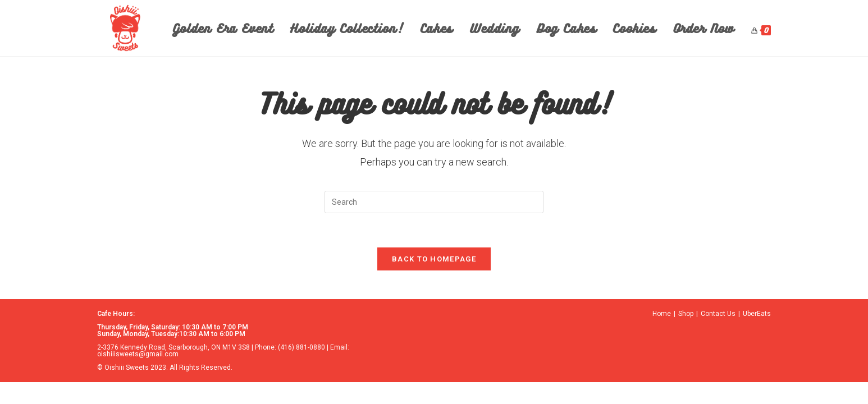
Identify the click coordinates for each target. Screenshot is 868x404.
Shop (686, 314)
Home (662, 314)
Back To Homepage (434, 259)
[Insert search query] (434, 202)
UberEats (757, 314)
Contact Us (718, 314)
